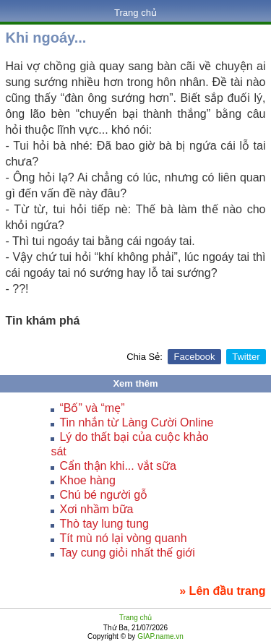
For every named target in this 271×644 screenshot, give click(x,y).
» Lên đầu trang (222, 591)
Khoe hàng (87, 480)
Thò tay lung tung (104, 524)
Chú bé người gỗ (103, 495)
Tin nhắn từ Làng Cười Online (136, 422)
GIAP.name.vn (159, 636)
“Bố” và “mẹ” (92, 408)
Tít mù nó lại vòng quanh (123, 538)
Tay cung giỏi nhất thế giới (127, 553)
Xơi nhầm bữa (96, 509)
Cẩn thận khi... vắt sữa (118, 466)
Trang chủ (135, 13)
